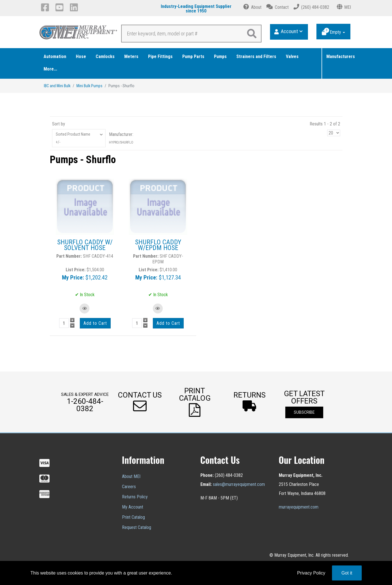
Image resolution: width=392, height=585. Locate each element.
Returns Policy (135, 497)
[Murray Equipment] (79, 34)
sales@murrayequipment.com (239, 484)
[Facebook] (46, 7)
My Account (133, 507)
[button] (140, 402)
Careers (129, 487)
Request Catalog (137, 527)
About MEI (131, 476)
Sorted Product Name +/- (73, 138)
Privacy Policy (311, 573)
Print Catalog (133, 517)
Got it (347, 573)
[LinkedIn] (75, 7)
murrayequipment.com (299, 507)
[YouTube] (60, 7)
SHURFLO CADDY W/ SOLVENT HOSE (85, 245)
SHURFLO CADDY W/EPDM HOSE (158, 245)
